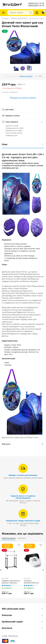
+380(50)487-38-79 (36, 6)
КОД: (37, 76)
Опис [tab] (23, 144)
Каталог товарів (3, 13)
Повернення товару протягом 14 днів (23, 521)
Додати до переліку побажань (23, 98)
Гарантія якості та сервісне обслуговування (23, 497)
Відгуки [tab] (23, 444)
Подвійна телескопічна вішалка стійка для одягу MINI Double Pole (11, 582)
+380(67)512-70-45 (36, 3)
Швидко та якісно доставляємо (23, 475)
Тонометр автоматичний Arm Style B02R (31, 582)
